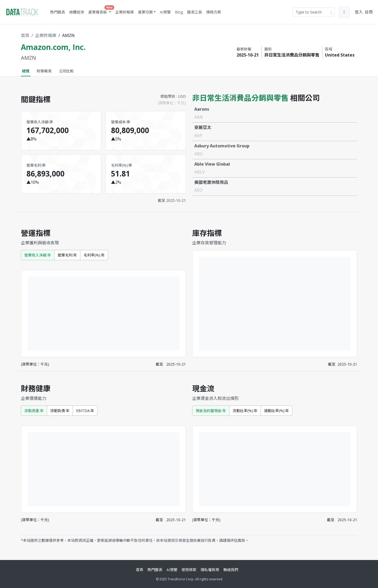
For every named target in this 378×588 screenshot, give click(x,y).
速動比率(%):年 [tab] (276, 411)
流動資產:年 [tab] (34, 411)
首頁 (25, 35)
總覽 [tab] (26, 71)
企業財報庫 (125, 12)
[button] (344, 12)
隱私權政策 (210, 570)
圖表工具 (195, 12)
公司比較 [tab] (66, 71)
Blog (179, 12)
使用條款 (189, 570)
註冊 (369, 12)
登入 (359, 12)
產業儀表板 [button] (100, 11)
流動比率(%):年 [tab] (245, 411)
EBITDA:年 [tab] (85, 411)
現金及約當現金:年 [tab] (211, 411)
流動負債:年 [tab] (60, 411)
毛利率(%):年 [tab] (94, 255)
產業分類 (145, 12)
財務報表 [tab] (44, 71)
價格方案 (214, 12)
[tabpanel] (189, 316)
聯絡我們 (231, 570)
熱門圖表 (58, 12)
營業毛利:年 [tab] (67, 255)
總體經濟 (77, 12)
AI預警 (165, 12)
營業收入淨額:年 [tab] (38, 255)
